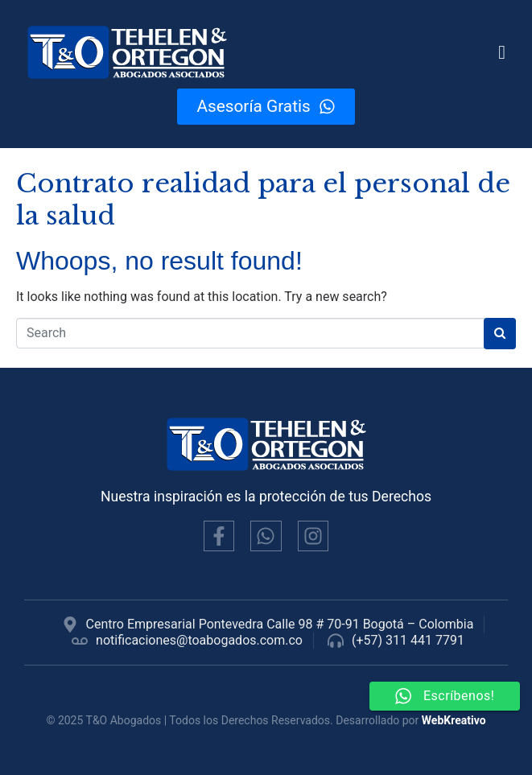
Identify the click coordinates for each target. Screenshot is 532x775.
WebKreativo (454, 720)
